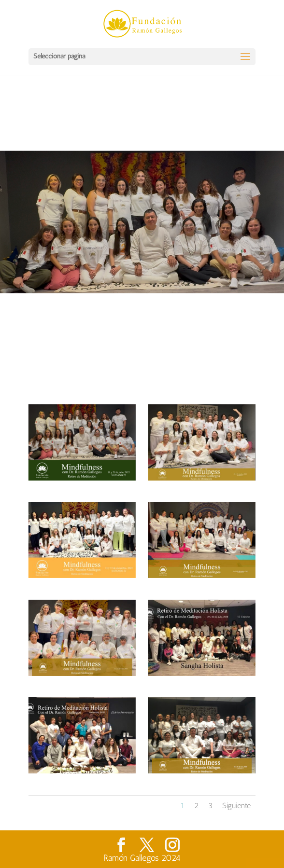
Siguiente (236, 806)
